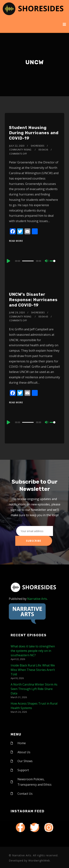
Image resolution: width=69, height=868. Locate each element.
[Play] (8, 261)
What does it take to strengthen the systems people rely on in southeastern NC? (33, 651)
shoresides (37, 146)
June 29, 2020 (17, 312)
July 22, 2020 (17, 146)
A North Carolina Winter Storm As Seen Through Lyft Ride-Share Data (34, 689)
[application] (34, 261)
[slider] (28, 261)
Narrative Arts (37, 599)
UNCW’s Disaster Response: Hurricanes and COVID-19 (33, 300)
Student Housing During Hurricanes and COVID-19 (34, 133)
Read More (16, 241)
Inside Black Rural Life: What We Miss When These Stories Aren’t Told (33, 670)
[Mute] (47, 261)
